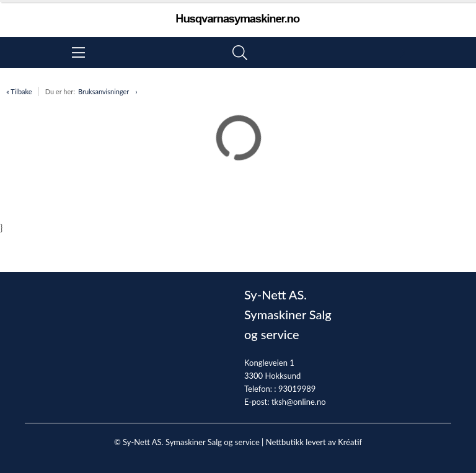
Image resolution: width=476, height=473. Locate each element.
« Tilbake (19, 91)
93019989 (297, 389)
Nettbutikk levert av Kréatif (314, 442)
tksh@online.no (299, 402)
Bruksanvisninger (104, 91)
